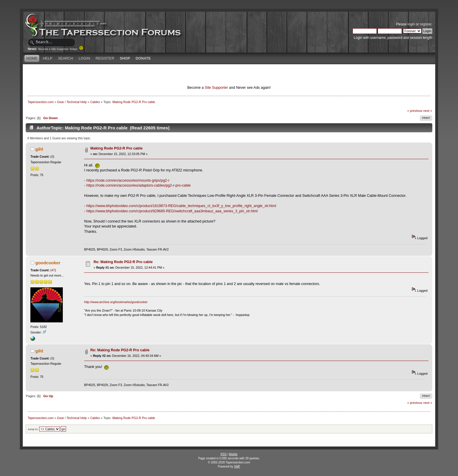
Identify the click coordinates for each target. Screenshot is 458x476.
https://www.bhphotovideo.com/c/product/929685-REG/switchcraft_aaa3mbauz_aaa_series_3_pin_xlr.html (172, 211)
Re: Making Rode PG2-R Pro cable (123, 262)
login (411, 24)
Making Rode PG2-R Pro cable (116, 148)
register (425, 24)
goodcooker (48, 263)
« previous (415, 111)
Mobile (233, 454)
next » (428, 111)
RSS (224, 454)
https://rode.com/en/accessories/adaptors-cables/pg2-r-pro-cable (139, 185)
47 (53, 270)
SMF (237, 467)
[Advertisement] (160, 74)
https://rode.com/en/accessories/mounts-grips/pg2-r (128, 180)
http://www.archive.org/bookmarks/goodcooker (116, 302)
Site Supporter (216, 88)
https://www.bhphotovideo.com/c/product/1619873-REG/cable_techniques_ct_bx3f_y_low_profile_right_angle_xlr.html (181, 206)
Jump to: (33, 429)
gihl (39, 149)
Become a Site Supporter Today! (61, 49)
